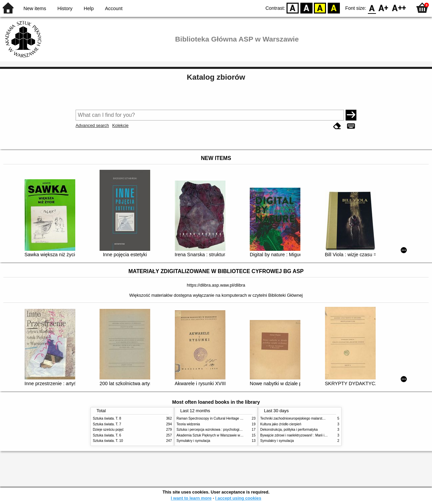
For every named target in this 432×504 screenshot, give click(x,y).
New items (35, 8)
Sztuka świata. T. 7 (107, 424)
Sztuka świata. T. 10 (108, 441)
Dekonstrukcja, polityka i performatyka (289, 430)
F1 (384, 8)
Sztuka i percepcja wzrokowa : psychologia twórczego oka (220, 430)
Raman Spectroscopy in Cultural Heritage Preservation (218, 418)
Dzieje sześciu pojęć (108, 430)
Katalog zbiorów (216, 77)
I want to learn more (191, 498)
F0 (372, 8)
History (65, 8)
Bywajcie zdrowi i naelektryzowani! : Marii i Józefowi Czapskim (307, 435)
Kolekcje (120, 125)
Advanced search (92, 125)
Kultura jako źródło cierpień (281, 424)
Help (89, 8)
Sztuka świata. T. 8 (107, 418)
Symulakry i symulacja (193, 441)
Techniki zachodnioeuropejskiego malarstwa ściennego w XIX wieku (311, 418)
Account (114, 8)
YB (320, 8)
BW (306, 8)
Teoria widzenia (188, 424)
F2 (399, 8)
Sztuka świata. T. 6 (107, 435)
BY (334, 8)
